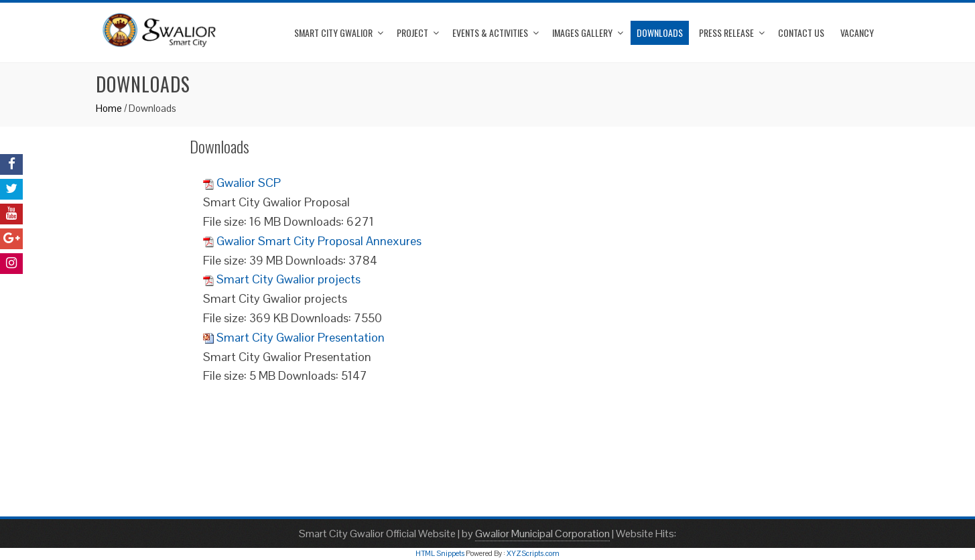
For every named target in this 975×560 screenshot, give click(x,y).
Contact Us (801, 32)
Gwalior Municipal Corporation (542, 534)
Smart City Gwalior (333, 32)
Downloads (660, 32)
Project (412, 32)
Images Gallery (582, 32)
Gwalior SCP (249, 183)
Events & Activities (490, 32)
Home (109, 108)
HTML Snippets (440, 553)
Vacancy (857, 32)
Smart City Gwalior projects (288, 279)
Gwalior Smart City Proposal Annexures (319, 241)
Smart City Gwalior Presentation (301, 337)
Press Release (726, 32)
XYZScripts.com (533, 553)
